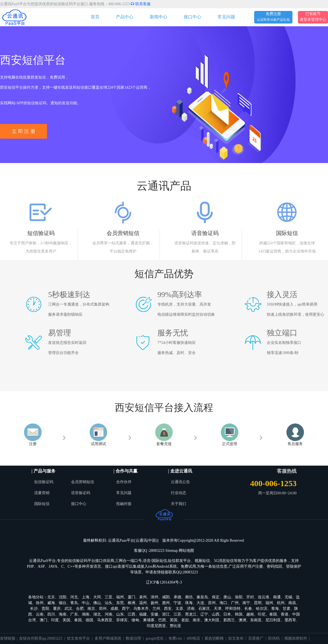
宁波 (177, 603)
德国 (89, 620)
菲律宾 (122, 620)
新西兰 (229, 620)
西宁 (126, 609)
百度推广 (256, 638)
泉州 (143, 597)
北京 (51, 597)
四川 (51, 614)
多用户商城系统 (108, 638)
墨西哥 (290, 620)
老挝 (185, 620)
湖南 (86, 614)
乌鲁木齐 (141, 609)
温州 (143, 603)
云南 (40, 614)
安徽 (154, 614)
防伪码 (274, 638)
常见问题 (226, 17)
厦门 (131, 597)
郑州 (103, 609)
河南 (109, 614)
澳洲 (242, 620)
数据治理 (133, 638)
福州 (120, 597)
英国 (174, 620)
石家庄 (204, 609)
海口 (223, 603)
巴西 (162, 620)
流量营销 (42, 493)
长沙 (34, 609)
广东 (74, 614)
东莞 (120, 603)
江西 (131, 614)
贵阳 (45, 609)
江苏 (177, 614)
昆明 (258, 603)
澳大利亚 (212, 620)
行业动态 (178, 493)
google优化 (155, 638)
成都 (114, 609)
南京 (91, 609)
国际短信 (42, 504)
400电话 (193, 638)
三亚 (109, 597)
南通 (277, 597)
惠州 (166, 603)
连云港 (263, 597)
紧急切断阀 (214, 638)
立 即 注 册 (24, 131)
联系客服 (141, 4)
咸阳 (166, 597)
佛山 (97, 603)
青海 (275, 609)
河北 (74, 597)
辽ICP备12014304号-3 (164, 582)
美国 (66, 620)
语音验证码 (81, 493)
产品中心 (125, 17)
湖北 (97, 614)
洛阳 (239, 597)
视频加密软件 (296, 638)
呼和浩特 (233, 609)
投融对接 (124, 504)
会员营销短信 (83, 482)
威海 (51, 603)
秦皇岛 (202, 597)
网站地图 (186, 551)
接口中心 (192, 17)
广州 (235, 603)
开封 (250, 597)
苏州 (212, 603)
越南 (250, 614)
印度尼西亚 (156, 626)
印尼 (262, 614)
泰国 (273, 614)
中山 (86, 603)
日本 (227, 614)
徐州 (40, 603)
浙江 (166, 614)
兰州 (156, 609)
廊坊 (189, 597)
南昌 (292, 603)
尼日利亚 (273, 620)
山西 (216, 614)
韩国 (239, 614)
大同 (97, 597)
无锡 (288, 597)
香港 (285, 614)
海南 (63, 614)
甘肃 (286, 609)
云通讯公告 (180, 482)
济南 (191, 609)
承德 (177, 597)
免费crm (175, 638)
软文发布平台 (78, 638)
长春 (248, 609)
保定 (216, 597)
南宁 (246, 603)
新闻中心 (159, 17)
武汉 (68, 609)
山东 (120, 614)
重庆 (57, 609)
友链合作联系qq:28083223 (41, 638)
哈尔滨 (262, 609)
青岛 (74, 603)
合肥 (80, 609)
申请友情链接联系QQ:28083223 (172, 572)
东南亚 (256, 620)
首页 (95, 17)
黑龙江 (191, 614)
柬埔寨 (149, 620)
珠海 (189, 603)
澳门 (43, 620)
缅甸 (135, 620)
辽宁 (204, 614)
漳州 (154, 597)
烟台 (63, 603)
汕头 (109, 603)
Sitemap (172, 551)
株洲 (131, 603)
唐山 (227, 597)
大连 (200, 603)
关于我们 (178, 504)
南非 (197, 620)
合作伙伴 (124, 482)
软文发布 (236, 638)
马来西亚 (105, 620)
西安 (168, 609)
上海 (86, 597)
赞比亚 (175, 626)
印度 (55, 620)
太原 (179, 609)
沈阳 (63, 597)
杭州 (281, 603)
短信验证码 (44, 482)
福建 (143, 614)
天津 (218, 609)
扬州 (154, 603)
